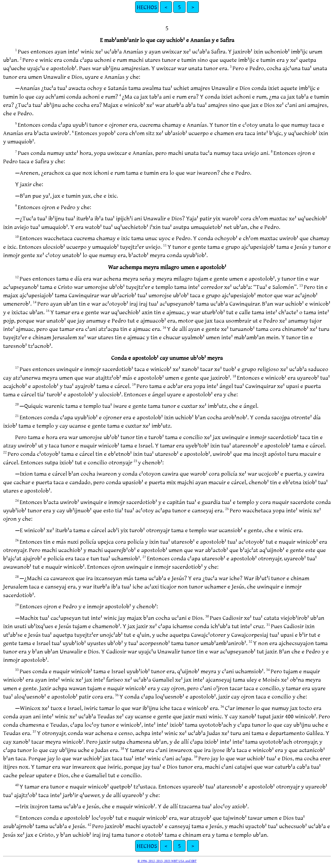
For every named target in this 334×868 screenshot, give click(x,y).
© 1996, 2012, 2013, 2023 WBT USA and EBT (167, 861)
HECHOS (147, 7)
